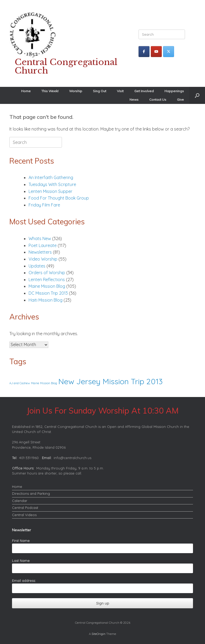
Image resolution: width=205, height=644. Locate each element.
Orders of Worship (47, 273)
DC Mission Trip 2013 (48, 293)
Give (180, 100)
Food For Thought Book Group (59, 198)
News (134, 100)
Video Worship (43, 259)
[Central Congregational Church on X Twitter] (169, 52)
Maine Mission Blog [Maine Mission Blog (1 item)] (44, 383)
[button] (197, 95)
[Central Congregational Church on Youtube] (156, 52)
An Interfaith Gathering (51, 177)
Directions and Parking (31, 493)
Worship (76, 91)
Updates (37, 266)
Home (26, 91)
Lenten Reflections (47, 280)
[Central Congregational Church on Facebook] (144, 52)
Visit (120, 91)
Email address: (24, 581)
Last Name (21, 561)
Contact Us (158, 100)
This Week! (50, 91)
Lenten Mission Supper (50, 191)
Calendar (20, 501)
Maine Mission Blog (47, 286)
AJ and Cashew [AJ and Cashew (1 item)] (20, 383)
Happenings (174, 91)
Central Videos (24, 515)
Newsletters (40, 252)
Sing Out (100, 91)
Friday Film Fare (44, 205)
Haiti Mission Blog (46, 300)
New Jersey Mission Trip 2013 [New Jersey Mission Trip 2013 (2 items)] (110, 381)
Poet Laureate (43, 245)
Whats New (40, 238)
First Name (21, 541)
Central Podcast (25, 508)
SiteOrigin (98, 634)
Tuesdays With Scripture (52, 184)
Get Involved (144, 91)
